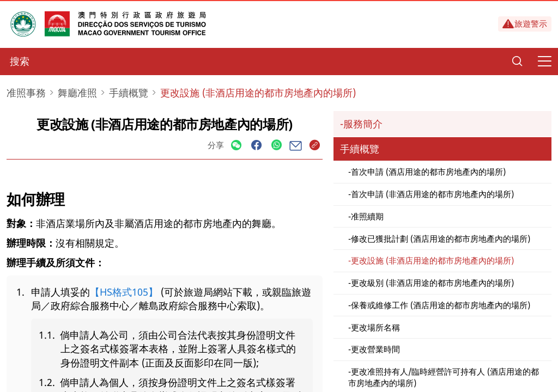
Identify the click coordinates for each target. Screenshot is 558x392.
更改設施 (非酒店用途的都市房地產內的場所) (432, 260)
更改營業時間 (375, 349)
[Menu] (544, 62)
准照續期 (367, 216)
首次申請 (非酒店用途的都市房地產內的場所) (432, 194)
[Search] (517, 62)
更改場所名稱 (375, 327)
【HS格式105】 (124, 292)
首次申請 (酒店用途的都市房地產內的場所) (428, 171)
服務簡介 (363, 124)
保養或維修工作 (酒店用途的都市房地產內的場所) (441, 305)
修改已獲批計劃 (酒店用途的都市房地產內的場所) (441, 238)
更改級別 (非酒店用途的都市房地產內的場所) (432, 283)
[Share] (236, 146)
